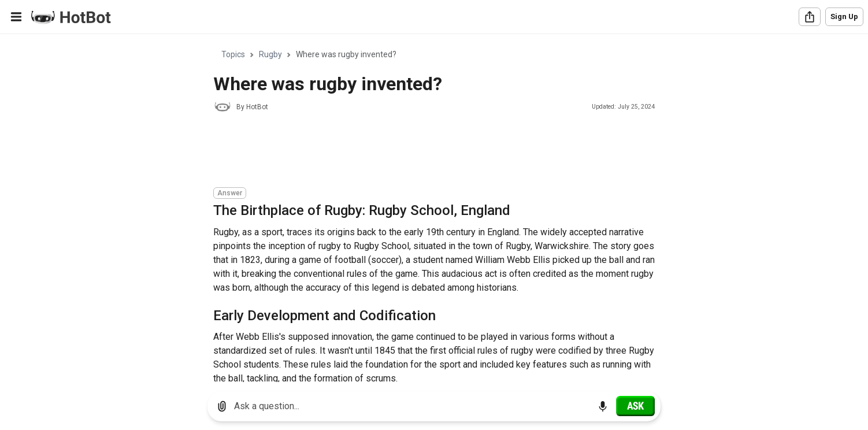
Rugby (270, 54)
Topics (233, 54)
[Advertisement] (424, 151)
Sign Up (844, 16)
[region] (434, 208)
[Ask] (635, 406)
